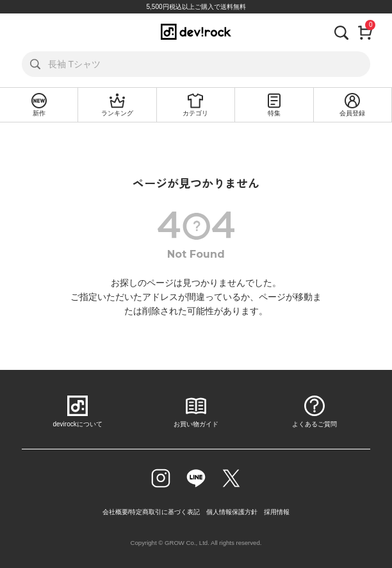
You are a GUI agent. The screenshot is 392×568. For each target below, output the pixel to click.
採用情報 (277, 512)
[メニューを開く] (21, 31)
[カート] (365, 31)
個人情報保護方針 (232, 512)
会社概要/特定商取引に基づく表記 (151, 512)
